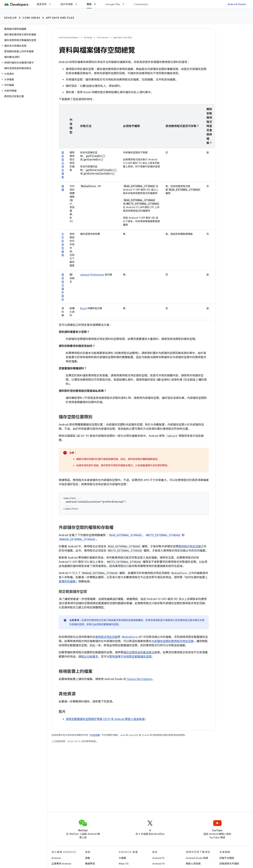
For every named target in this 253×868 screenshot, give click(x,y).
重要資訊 (42, 4)
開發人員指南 (193, 864)
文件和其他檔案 (63, 244)
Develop (11, 18)
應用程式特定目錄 (190, 546)
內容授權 (95, 735)
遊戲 (87, 858)
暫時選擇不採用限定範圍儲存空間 (130, 657)
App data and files (60, 18)
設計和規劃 (67, 4)
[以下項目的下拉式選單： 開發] (96, 4)
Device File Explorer (140, 679)
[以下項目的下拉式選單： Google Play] (125, 4)
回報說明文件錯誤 (229, 864)
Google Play (113, 4)
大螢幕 (122, 858)
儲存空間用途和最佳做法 (139, 652)
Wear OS (124, 864)
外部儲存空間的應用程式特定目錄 (173, 641)
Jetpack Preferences (92, 275)
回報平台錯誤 (227, 858)
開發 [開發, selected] (89, 4)
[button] (23, 46)
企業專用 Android (61, 864)
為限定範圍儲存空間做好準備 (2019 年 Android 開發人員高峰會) (106, 719)
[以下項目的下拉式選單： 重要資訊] (51, 4)
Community (141, 4)
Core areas (31, 18)
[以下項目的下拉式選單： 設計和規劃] (78, 4)
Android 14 (158, 864)
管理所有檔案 (67, 582)
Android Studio (237, 4)
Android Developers (69, 37)
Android (56, 858)
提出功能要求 (90, 657)
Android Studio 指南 (197, 858)
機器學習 (90, 864)
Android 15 (158, 858)
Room (83, 308)
